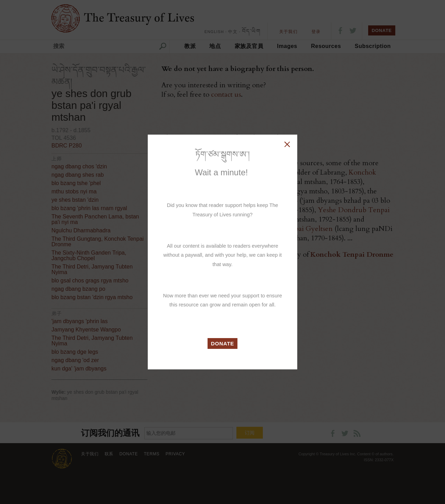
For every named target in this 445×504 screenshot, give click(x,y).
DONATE (223, 343)
